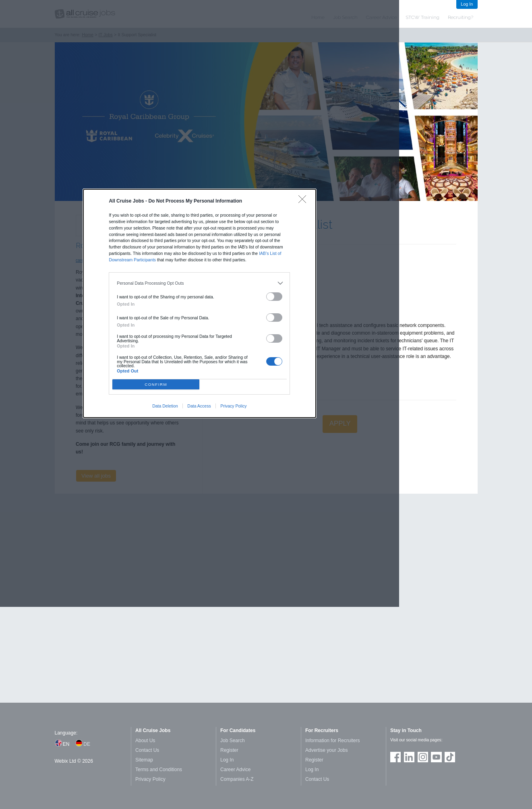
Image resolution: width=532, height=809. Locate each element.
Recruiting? (461, 17)
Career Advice (235, 770)
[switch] (274, 297)
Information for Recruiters (332, 741)
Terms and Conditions (159, 770)
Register (229, 750)
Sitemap (144, 760)
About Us (145, 741)
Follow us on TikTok (450, 757)
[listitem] (200, 283)
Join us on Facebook (395, 757)
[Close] (304, 201)
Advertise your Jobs (326, 750)
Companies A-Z (237, 779)
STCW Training (422, 17)
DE (87, 744)
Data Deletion (165, 406)
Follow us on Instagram (423, 757)
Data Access (199, 406)
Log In (467, 4)
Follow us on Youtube (436, 757)
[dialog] (200, 303)
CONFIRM (156, 384)
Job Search (233, 741)
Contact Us (147, 750)
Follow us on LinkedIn (409, 757)
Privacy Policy (233, 406)
